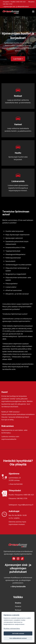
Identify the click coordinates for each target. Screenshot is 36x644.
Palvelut (18, 606)
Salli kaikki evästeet (18, 633)
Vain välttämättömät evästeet (18, 638)
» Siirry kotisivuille (18, 587)
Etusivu (18, 603)
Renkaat (18, 610)
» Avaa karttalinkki (16, 484)
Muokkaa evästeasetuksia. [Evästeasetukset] (12, 629)
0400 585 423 (21, 2)
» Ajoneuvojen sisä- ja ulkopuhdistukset (16, 6)
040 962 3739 (8, 4)
